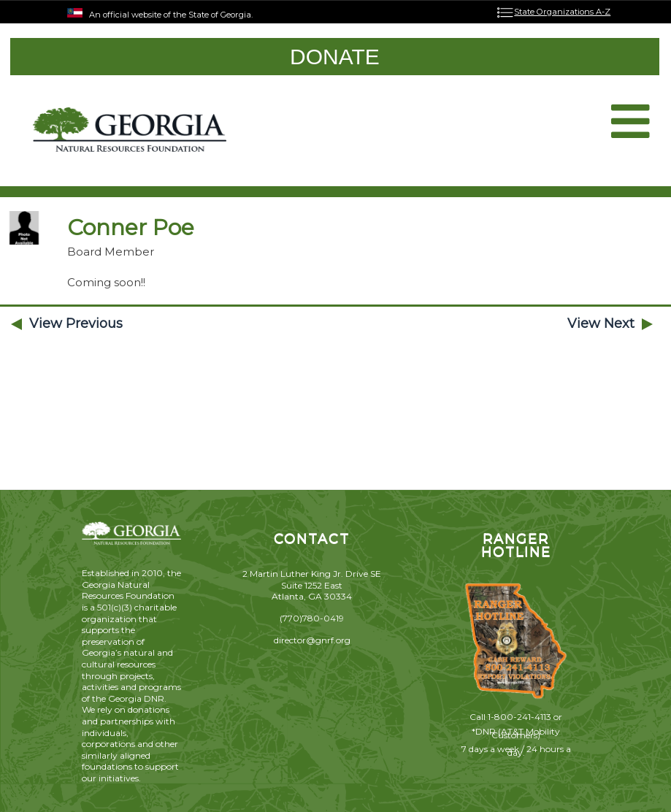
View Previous (76, 323)
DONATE (335, 57)
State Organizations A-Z (562, 12)
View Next (601, 323)
